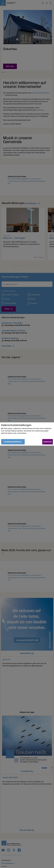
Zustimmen (48, 442)
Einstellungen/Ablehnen (13, 442)
